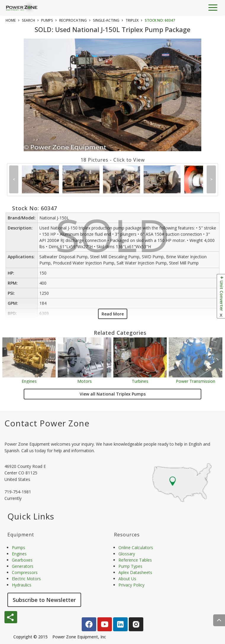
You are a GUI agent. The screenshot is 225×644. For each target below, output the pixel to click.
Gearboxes (22, 560)
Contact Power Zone (47, 423)
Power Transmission (196, 381)
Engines (29, 381)
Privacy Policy (131, 585)
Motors (85, 381)
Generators (23, 566)
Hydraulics (22, 585)
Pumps (19, 547)
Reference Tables (135, 560)
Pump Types (130, 566)
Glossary (127, 554)
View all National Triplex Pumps (113, 394)
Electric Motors (26, 579)
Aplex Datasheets (135, 572)
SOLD (114, 102)
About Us (127, 579)
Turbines (140, 381)
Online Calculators (136, 547)
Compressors (25, 572)
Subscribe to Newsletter (44, 600)
